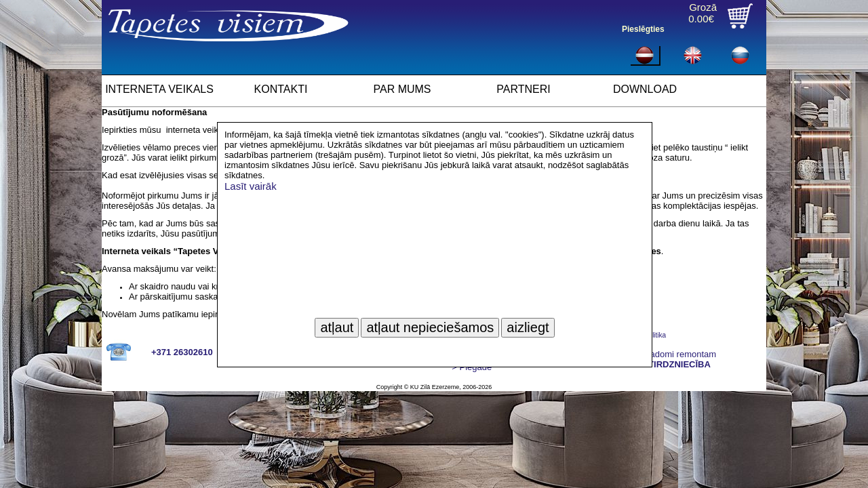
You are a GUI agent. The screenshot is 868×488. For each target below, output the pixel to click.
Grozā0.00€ (703, 13)
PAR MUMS (402, 89)
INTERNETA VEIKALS (159, 89)
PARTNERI (523, 89)
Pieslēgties (643, 29)
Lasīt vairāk (251, 186)
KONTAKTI (281, 89)
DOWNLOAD (645, 89)
